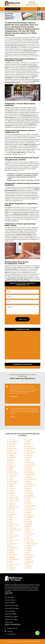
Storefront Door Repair (11, 619)
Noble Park (29, 483)
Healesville (12, 556)
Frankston (11, 533)
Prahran (28, 499)
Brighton (11, 469)
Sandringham (30, 518)
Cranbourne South (14, 499)
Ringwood (29, 507)
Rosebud (28, 513)
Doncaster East (13, 514)
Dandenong (12, 506)
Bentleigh (11, 455)
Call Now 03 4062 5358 (13, 9)
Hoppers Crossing (14, 564)
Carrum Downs (13, 483)
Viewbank (29, 551)
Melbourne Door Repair (33, 642)
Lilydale (28, 442)
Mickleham (29, 457)
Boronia (11, 462)
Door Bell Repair (9, 597)
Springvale (29, 525)
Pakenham (29, 490)
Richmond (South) (31, 506)
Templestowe (30, 542)
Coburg (11, 490)
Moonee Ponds (30, 464)
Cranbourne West (14, 500)
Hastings (11, 552)
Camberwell (12, 474)
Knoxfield (11, 570)
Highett (11, 561)
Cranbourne (12, 495)
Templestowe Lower (32, 544)
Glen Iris (11, 542)
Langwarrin (29, 440)
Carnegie (11, 480)
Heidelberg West (13, 559)
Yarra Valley (29, 566)
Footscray (11, 532)
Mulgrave (28, 476)
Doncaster (12, 513)
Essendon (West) (13, 525)
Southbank (29, 523)
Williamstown (30, 563)
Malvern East (30, 447)
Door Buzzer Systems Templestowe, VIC (29, 12)
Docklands (12, 511)
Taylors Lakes (30, 540)
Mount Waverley (30, 474)
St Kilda (28, 528)
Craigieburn (12, 494)
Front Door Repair (10, 611)
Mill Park (28, 459)
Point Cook (29, 494)
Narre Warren (30, 478)
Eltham (11, 519)
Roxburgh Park (30, 516)
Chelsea (11, 487)
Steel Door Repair (10, 603)
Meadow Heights (31, 449)
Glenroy (11, 545)
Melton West (29, 455)
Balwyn (11, 450)
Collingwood (12, 492)
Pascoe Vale (29, 492)
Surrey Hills (29, 535)
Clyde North (12, 488)
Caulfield (11, 485)
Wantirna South (30, 556)
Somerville (29, 521)
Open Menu (39, 9)
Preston (28, 500)
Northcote (29, 487)
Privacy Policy (9, 622)
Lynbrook (29, 443)
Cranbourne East (13, 497)
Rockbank (29, 511)
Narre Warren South (31, 480)
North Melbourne (31, 485)
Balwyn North (12, 452)
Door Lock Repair (10, 600)
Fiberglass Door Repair (11, 617)
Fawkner (11, 526)
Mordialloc (29, 468)
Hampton (11, 551)
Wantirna (28, 554)
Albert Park (12, 440)
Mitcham (28, 461)
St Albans (28, 526)
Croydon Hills (12, 504)
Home (6, 12)
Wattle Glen (29, 558)
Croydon (11, 502)
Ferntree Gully (12, 528)
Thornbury (29, 547)
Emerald (11, 523)
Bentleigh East (13, 457)
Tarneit (28, 537)
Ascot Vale (12, 445)
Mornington (29, 469)
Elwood (11, 521)
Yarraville (28, 568)
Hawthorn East (13, 554)
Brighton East (12, 471)
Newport (28, 481)
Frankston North (13, 535)
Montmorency (30, 462)
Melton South (30, 454)
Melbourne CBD (30, 452)
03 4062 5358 (11, 634)
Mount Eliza (29, 471)
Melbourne (29, 450)
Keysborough (12, 568)
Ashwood (11, 447)
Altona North (12, 443)
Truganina (29, 549)
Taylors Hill (29, 539)
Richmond (29, 504)
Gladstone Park (13, 540)
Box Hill (11, 464)
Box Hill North (12, 466)
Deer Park (11, 509)
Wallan (28, 552)
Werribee (28, 559)
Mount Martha (30, 473)
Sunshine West (30, 533)
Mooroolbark (30, 466)
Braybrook (12, 468)
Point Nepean (30, 495)
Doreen (11, 518)
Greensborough (13, 547)
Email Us (10, 631)
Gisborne (11, 539)
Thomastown (30, 545)
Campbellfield (13, 476)
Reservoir (28, 502)
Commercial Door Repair (12, 608)
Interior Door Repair (10, 614)
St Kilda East (29, 530)
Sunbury (28, 532)
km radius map (23, 345)
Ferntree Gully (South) (15, 530)
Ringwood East (30, 509)
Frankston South (13, 537)
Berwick (11, 459)
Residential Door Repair (11, 606)
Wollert (28, 564)
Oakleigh (28, 488)
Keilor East (12, 566)
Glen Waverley (13, 544)
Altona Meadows (13, 442)
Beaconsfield (12, 454)
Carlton (11, 478)
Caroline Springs (13, 481)
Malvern (28, 445)
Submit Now (22, 319)
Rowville (28, 514)
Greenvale (11, 549)
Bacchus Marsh (13, 449)
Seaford (28, 519)
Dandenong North (14, 507)
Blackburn (11, 461)
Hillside (11, 563)
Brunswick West (13, 473)
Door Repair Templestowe (14, 12)
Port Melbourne (30, 497)
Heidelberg (12, 558)
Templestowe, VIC (12, 628)
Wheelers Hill (30, 561)
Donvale (11, 516)
